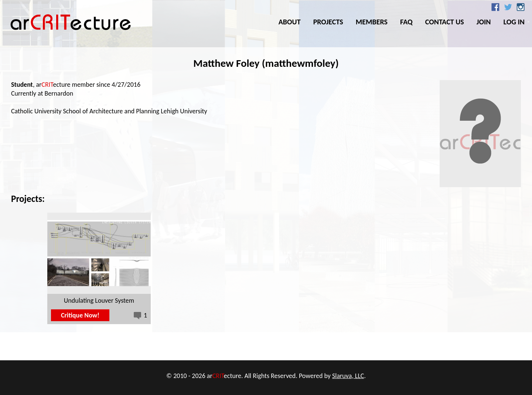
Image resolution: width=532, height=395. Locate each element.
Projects (328, 22)
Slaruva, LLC (348, 376)
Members (372, 22)
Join (484, 22)
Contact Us (445, 22)
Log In (514, 22)
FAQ (406, 22)
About (290, 22)
